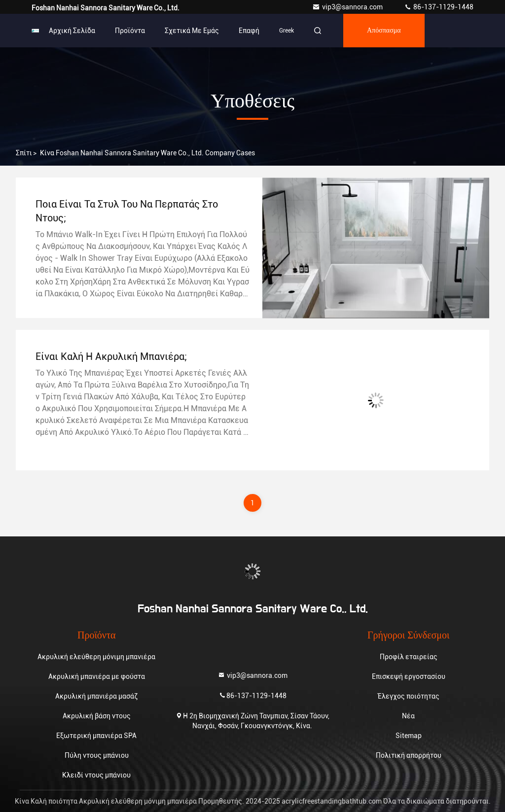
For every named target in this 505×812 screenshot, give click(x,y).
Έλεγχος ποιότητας (409, 696)
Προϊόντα (130, 31)
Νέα (408, 716)
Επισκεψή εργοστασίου (409, 676)
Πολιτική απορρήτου (409, 755)
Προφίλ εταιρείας (409, 657)
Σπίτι (24, 153)
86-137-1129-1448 (439, 7)
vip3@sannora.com (348, 7)
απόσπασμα (384, 31)
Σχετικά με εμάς (192, 31)
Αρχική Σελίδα (72, 31)
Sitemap (409, 736)
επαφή (249, 31)
